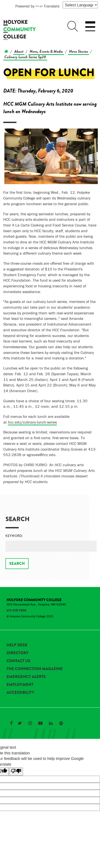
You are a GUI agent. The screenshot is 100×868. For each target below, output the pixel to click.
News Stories (79, 51)
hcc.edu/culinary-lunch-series (32, 422)
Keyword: (14, 536)
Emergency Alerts (26, 677)
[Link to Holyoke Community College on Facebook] (11, 723)
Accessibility (20, 692)
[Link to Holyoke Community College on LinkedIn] (51, 723)
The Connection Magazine (35, 669)
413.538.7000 (16, 610)
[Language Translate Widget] (80, 5)
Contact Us (18, 661)
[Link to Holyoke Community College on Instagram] (30, 723)
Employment (20, 685)
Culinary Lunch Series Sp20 (25, 57)
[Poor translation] (16, 772)
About (19, 51)
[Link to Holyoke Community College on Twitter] (20, 723)
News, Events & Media (46, 51)
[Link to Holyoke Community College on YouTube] (40, 723)
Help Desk (17, 645)
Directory (18, 653)
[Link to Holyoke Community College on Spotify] (61, 723)
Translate (47, 6)
